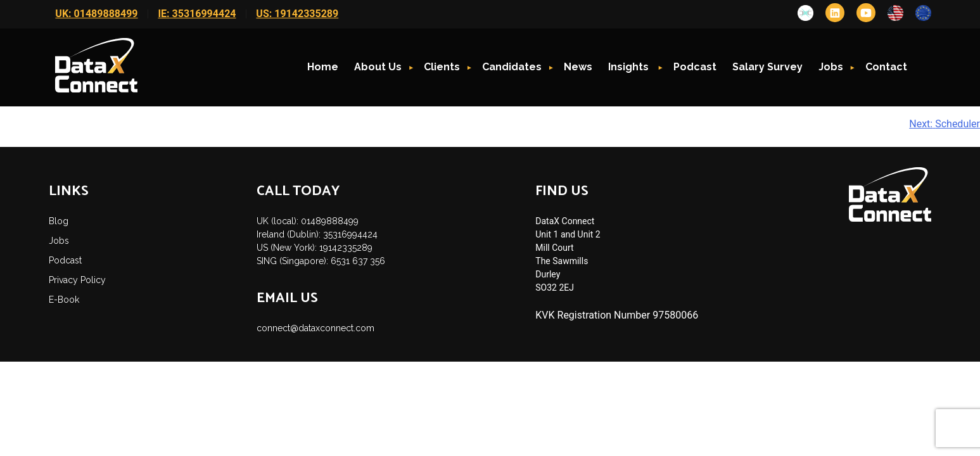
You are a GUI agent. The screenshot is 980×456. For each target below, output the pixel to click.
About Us (378, 67)
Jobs (831, 67)
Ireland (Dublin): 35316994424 (317, 234)
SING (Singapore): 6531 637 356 (321, 261)
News (578, 67)
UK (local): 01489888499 (308, 221)
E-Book (64, 300)
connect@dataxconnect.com (315, 328)
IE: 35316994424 (197, 14)
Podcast (695, 67)
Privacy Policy (77, 280)
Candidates (512, 67)
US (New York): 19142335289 (315, 248)
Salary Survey (767, 67)
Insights (630, 67)
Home (323, 67)
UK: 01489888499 (96, 14)
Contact (886, 67)
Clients (442, 67)
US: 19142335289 (297, 14)
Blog (59, 221)
